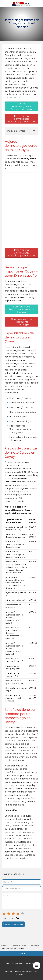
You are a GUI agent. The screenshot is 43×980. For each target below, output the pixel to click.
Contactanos (10, 963)
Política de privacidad (25, 963)
